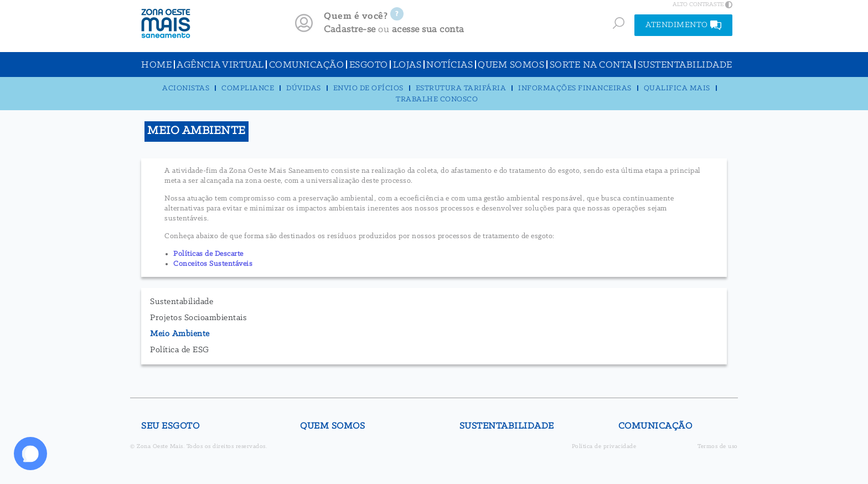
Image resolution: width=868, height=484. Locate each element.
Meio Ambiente (180, 334)
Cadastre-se (350, 30)
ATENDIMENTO (683, 25)
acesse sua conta (428, 30)
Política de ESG (180, 350)
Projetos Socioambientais (198, 318)
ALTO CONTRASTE (702, 4)
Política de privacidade (604, 447)
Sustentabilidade (182, 302)
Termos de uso (718, 447)
